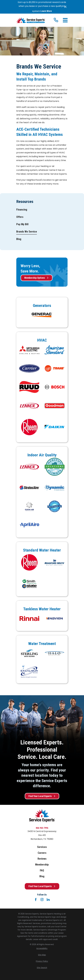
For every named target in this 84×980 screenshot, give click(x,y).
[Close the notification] (66, 7)
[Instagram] (42, 899)
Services (42, 847)
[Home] (31, 20)
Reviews (42, 859)
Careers (42, 853)
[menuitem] (22, 210)
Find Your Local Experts (42, 796)
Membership (42, 865)
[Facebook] (36, 899)
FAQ (42, 870)
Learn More (46, 11)
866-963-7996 (42, 828)
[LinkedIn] (48, 899)
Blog (42, 876)
